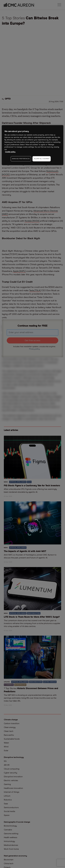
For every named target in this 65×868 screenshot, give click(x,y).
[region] (33, 145)
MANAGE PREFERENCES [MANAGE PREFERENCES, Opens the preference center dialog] (21, 159)
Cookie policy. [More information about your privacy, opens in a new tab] (10, 152)
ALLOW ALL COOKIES (42, 159)
